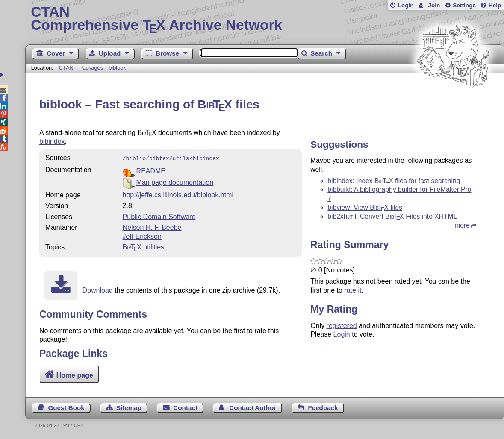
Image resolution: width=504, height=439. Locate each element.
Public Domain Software (159, 216)
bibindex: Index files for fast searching (394, 181)
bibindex (52, 142)
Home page (75, 375)
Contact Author (253, 408)
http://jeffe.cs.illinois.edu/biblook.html (178, 194)
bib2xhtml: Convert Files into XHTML (392, 216)
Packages (92, 68)
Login (405, 5)
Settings (464, 5)
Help (495, 5)
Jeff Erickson (142, 236)
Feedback (323, 408)
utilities (144, 246)
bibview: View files (365, 207)
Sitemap (129, 408)
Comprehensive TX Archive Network (264, 19)
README (151, 170)
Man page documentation (175, 182)
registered (342, 326)
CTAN (66, 68)
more (462, 225)
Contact (185, 408)
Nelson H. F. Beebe (152, 227)
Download (98, 289)
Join (434, 5)
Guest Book (66, 408)
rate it (353, 290)
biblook (117, 68)
